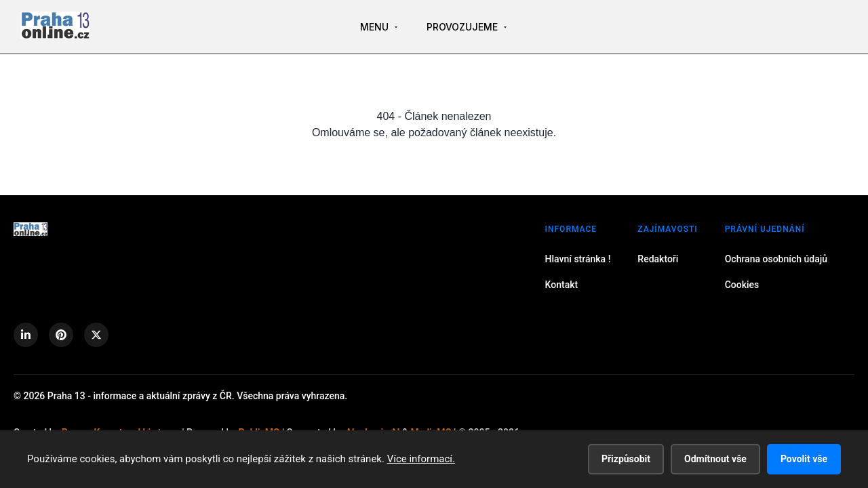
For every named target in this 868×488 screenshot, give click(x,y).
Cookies (742, 285)
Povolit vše (804, 459)
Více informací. (421, 459)
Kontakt (562, 285)
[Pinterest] (61, 335)
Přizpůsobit (626, 459)
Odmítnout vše (715, 459)
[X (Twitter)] (96, 335)
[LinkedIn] (26, 335)
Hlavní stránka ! (578, 259)
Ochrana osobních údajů (776, 259)
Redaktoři (658, 259)
